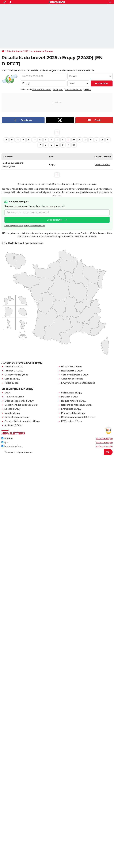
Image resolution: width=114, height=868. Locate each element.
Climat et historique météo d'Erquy (22, 421)
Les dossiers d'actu (12, 446)
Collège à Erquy (12, 379)
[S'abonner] (57, 452)
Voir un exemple (104, 438)
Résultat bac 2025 (14, 367)
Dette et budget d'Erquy (17, 417)
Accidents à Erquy (14, 425)
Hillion (88, 90)
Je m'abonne (54, 220)
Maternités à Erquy (14, 397)
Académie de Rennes (42, 51)
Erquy (7, 393)
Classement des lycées (16, 375)
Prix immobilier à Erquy (73, 413)
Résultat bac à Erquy (71, 367)
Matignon (58, 90)
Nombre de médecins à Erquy (76, 405)
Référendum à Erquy (72, 421)
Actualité (7, 438)
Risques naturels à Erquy (74, 401)
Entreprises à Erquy (71, 409)
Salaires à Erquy (12, 409)
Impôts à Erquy (12, 413)
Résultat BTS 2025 (14, 371)
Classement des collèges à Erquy (21, 405)
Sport (5, 442)
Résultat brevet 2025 (18, 51)
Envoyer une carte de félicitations (78, 383)
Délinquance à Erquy (72, 393)
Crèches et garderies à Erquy (19, 401)
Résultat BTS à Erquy (72, 371)
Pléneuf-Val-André (42, 90)
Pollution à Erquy (70, 397)
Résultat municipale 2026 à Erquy (78, 417)
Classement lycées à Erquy (75, 375)
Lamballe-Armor (74, 90)
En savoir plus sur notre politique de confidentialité (25, 226)
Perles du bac (11, 383)
